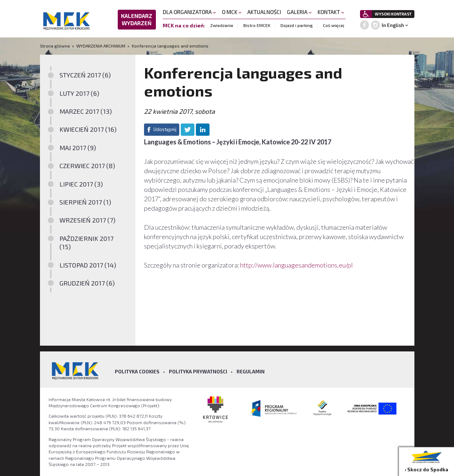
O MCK (232, 12)
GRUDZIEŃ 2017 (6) (87, 283)
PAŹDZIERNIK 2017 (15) (86, 243)
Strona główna (55, 46)
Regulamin (251, 372)
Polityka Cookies (137, 372)
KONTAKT (331, 12)
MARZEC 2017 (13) (86, 111)
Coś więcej (334, 25)
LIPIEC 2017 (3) (81, 184)
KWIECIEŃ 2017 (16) (88, 129)
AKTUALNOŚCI (264, 12)
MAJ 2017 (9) (78, 148)
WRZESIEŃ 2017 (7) (87, 220)
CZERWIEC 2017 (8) (87, 166)
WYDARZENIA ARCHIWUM (101, 46)
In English (393, 25)
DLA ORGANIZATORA (189, 12)
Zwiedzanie (222, 25)
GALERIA (299, 12)
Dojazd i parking (297, 25)
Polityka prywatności (198, 372)
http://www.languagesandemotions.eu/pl (296, 265)
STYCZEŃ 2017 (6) (85, 75)
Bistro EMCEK (257, 25)
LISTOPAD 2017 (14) (88, 265)
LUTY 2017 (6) (79, 93)
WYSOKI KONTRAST (393, 14)
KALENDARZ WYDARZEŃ (137, 19)
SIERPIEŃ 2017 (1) (85, 202)
